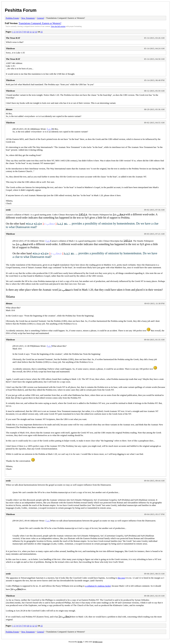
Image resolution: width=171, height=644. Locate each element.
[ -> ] (49, 129)
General (40, 18)
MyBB (80, 642)
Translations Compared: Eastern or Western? (40, 23)
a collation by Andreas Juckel (98, 586)
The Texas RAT (13, 38)
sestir (8, 210)
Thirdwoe (10, 48)
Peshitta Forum (21, 10)
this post (121, 578)
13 (36, 32)
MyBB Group (98, 642)
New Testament (28, 18)
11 (31, 32)
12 (33, 32)
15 (41, 32)
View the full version (58, 26)
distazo (9, 109)
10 (28, 32)
